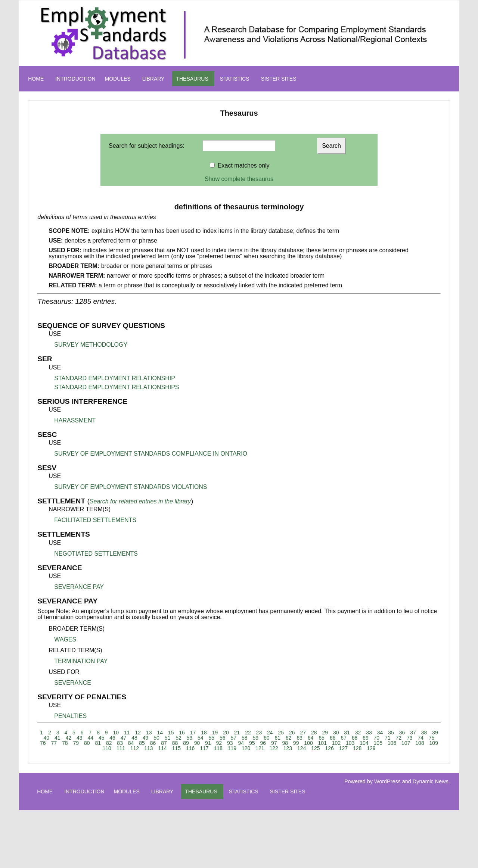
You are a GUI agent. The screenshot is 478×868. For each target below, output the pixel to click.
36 (402, 733)
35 (391, 733)
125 (315, 748)
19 (215, 733)
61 (277, 738)
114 (162, 748)
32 (358, 733)
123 (288, 748)
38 (424, 733)
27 (303, 733)
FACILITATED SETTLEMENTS (95, 520)
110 (107, 748)
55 (212, 738)
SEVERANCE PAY (79, 587)
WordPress (387, 781)
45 (102, 738)
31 (347, 733)
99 (296, 743)
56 (223, 738)
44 (90, 738)
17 (193, 733)
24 (270, 733)
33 (369, 733)
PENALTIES (70, 716)
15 (171, 733)
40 (47, 738)
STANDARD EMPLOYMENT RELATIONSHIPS (117, 387)
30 (336, 733)
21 (237, 733)
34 (380, 733)
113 (148, 748)
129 (371, 748)
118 (218, 748)
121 (260, 748)
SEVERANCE (73, 683)
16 (182, 733)
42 (68, 738)
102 (336, 743)
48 (134, 738)
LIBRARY (153, 79)
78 (65, 743)
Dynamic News (431, 781)
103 (350, 743)
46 (112, 738)
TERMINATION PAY (81, 661)
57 (233, 738)
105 (378, 743)
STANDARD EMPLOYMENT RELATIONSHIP (115, 378)
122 (274, 748)
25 (281, 733)
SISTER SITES (279, 79)
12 (138, 733)
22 (248, 733)
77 (54, 743)
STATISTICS (235, 79)
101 (322, 743)
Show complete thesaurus (239, 179)
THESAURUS (192, 79)
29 (325, 733)
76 (43, 743)
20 (226, 733)
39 (435, 733)
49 (146, 738)
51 (168, 738)
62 (289, 738)
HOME (36, 79)
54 (201, 738)
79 (76, 743)
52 (179, 738)
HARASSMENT (75, 420)
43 (80, 738)
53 (190, 738)
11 (127, 733)
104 (364, 743)
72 (399, 738)
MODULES (118, 79)
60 (267, 738)
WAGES (65, 639)
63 (299, 738)
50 (156, 738)
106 (392, 743)
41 (58, 738)
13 (149, 733)
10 (116, 733)
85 (142, 743)
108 (420, 743)
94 (241, 743)
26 (292, 733)
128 (357, 748)
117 (204, 748)
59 (255, 738)
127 (343, 748)
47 (124, 738)
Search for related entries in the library (140, 501)
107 (406, 743)
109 (434, 743)
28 (314, 733)
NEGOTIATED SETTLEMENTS (96, 554)
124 (302, 748)
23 (259, 733)
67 (344, 738)
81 (98, 743)
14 (160, 733)
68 (355, 738)
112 (135, 748)
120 (246, 748)
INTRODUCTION (75, 79)
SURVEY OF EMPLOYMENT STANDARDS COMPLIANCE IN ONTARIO (151, 454)
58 (245, 738)
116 (190, 748)
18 (204, 733)
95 (252, 743)
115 (176, 748)
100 (308, 743)
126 (329, 748)
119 (232, 748)
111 (121, 748)
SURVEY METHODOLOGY (91, 345)
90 (197, 743)
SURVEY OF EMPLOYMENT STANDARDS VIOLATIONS (131, 487)
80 (87, 743)
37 (413, 733)
